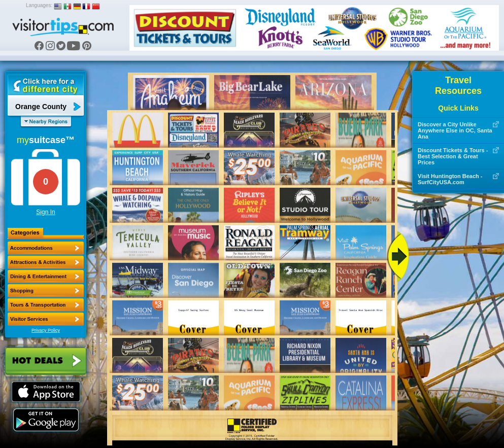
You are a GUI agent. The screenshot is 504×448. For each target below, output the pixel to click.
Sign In (45, 212)
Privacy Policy (46, 330)
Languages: (39, 5)
